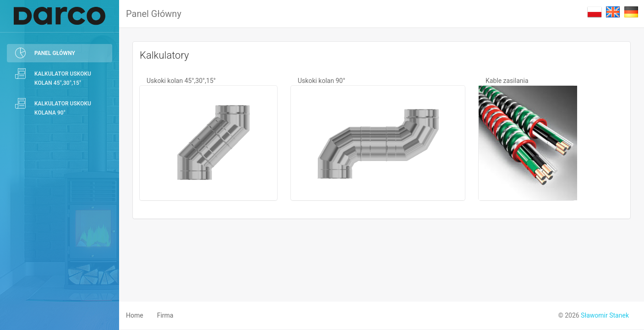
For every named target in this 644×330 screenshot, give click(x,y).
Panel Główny (154, 14)
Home (135, 315)
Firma (165, 315)
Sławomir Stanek (605, 315)
